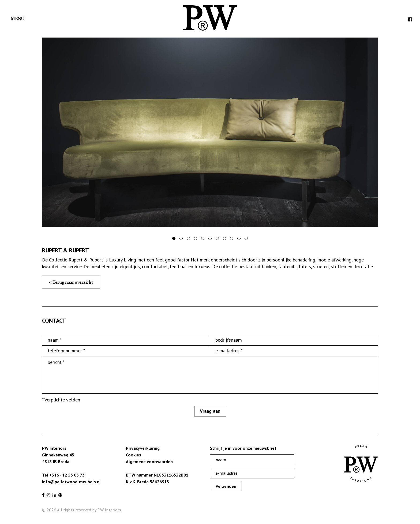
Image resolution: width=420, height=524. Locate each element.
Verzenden (226, 486)
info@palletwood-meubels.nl (71, 482)
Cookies (134, 455)
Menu (18, 18)
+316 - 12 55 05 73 (67, 475)
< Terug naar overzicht (71, 282)
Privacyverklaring (143, 448)
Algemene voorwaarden (149, 462)
